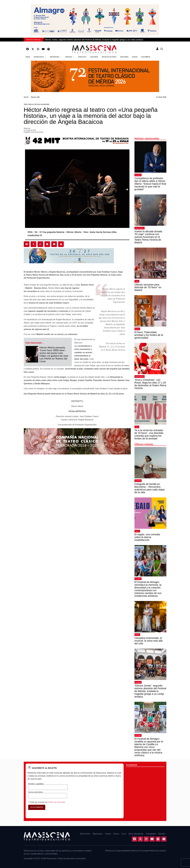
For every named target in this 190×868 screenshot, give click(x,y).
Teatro (137, 281)
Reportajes (56, 57)
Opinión (137, 329)
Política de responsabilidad (117, 851)
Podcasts (82, 57)
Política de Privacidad (139, 851)
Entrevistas (40, 57)
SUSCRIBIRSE (37, 807)
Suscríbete (146, 57)
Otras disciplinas (140, 228)
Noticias (70, 57)
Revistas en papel (109, 57)
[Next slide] (127, 190)
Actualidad (138, 175)
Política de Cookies (158, 851)
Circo (124, 834)
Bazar (135, 57)
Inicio (28, 57)
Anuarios (94, 57)
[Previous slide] (28, 190)
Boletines (124, 57)
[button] (162, 49)
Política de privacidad (57, 802)
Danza (116, 834)
